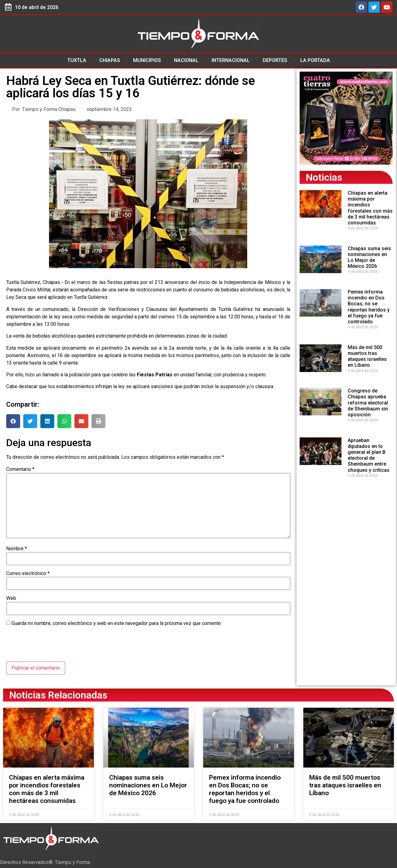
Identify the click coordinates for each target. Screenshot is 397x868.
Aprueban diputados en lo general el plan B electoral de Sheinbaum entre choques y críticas (369, 455)
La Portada (315, 60)
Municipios (147, 60)
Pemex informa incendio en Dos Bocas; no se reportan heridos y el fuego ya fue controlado (369, 307)
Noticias (324, 177)
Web (11, 598)
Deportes (275, 60)
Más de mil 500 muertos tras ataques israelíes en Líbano (367, 356)
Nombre (17, 549)
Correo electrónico (28, 573)
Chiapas (110, 60)
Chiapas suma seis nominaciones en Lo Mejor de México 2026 (369, 257)
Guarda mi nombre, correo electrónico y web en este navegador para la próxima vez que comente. (117, 623)
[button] (13, 421)
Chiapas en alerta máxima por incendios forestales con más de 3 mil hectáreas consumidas (370, 208)
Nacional (186, 60)
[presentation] (53, 646)
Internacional (231, 60)
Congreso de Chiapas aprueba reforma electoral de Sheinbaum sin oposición (368, 403)
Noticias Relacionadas (58, 695)
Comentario (20, 469)
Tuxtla (77, 60)
